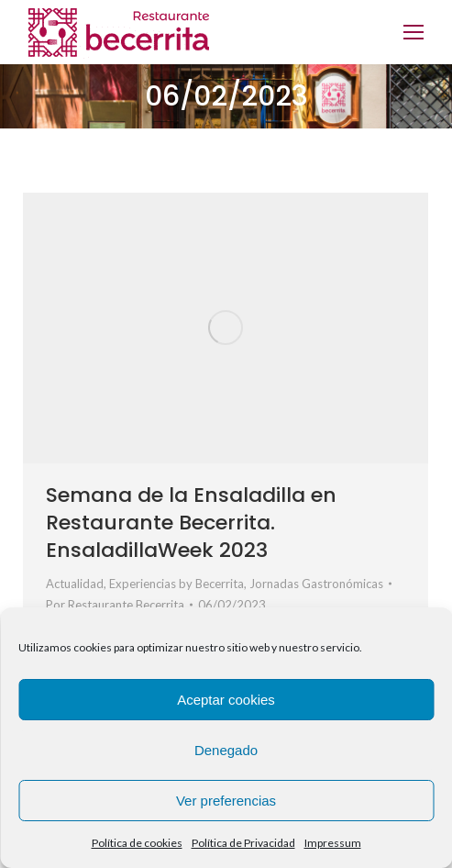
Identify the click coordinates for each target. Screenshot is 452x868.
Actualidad (75, 584)
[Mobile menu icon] (413, 32)
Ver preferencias (226, 801)
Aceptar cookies (226, 700)
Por (115, 605)
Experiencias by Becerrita (176, 584)
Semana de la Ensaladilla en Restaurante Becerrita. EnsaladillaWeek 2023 (191, 523)
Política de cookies (137, 843)
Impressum (333, 843)
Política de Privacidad (243, 843)
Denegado (226, 750)
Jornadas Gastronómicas (316, 584)
